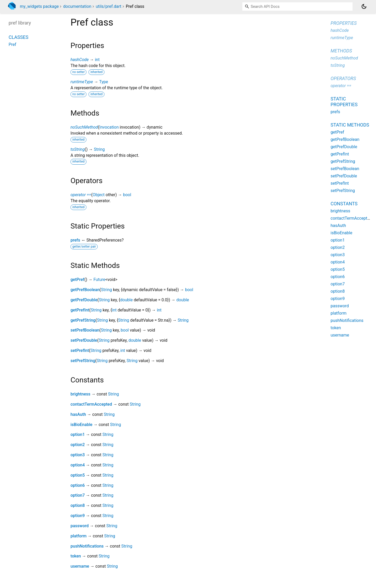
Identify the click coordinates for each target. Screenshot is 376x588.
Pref (12, 44)
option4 (78, 465)
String (99, 149)
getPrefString (83, 320)
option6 (78, 485)
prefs (75, 240)
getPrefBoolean (85, 290)
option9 (78, 516)
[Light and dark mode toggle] (364, 7)
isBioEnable (81, 425)
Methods (341, 51)
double (126, 300)
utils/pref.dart (109, 6)
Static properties (344, 102)
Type (104, 82)
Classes (19, 37)
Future (99, 280)
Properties (344, 23)
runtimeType (82, 82)
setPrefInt (80, 350)
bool (127, 195)
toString (78, 149)
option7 (78, 495)
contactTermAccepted (91, 404)
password (80, 526)
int (97, 60)
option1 (78, 434)
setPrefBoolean (85, 330)
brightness (80, 394)
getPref (77, 280)
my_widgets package (39, 6)
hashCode (80, 60)
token (76, 556)
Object (99, 195)
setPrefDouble (84, 340)
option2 (78, 445)
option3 (78, 455)
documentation (77, 6)
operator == (81, 195)
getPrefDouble (84, 300)
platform (78, 536)
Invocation (109, 127)
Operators (343, 78)
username (80, 566)
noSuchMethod (84, 127)
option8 (78, 505)
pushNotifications (87, 546)
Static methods (350, 125)
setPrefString (83, 361)
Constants (344, 204)
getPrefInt (80, 310)
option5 (78, 475)
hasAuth (78, 414)
